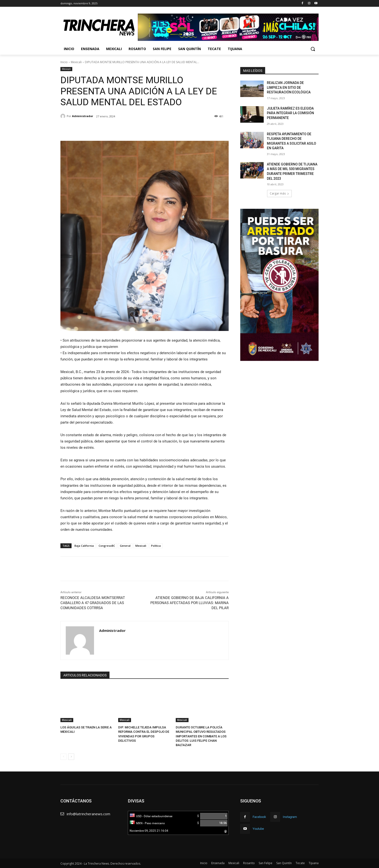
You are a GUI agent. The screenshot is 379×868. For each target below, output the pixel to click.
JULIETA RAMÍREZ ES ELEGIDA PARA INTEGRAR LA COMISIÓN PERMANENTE (290, 113)
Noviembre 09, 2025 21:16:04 (149, 831)
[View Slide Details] (228, 27)
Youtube (258, 829)
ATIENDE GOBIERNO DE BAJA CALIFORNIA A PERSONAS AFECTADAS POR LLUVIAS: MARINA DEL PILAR (189, 603)
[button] (313, 49)
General (125, 546)
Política (156, 546)
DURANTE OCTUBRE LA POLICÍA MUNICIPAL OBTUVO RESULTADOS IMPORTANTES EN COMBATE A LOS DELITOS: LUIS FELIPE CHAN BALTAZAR (201, 736)
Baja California (84, 546)
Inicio (64, 62)
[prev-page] (63, 757)
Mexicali (76, 62)
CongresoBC (107, 546)
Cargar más (279, 193)
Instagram (290, 817)
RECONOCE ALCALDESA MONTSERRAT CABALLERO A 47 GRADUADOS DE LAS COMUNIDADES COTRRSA (93, 603)
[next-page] (71, 757)
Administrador (83, 116)
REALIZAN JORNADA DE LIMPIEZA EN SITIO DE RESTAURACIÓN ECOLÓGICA (289, 87)
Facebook (259, 817)
